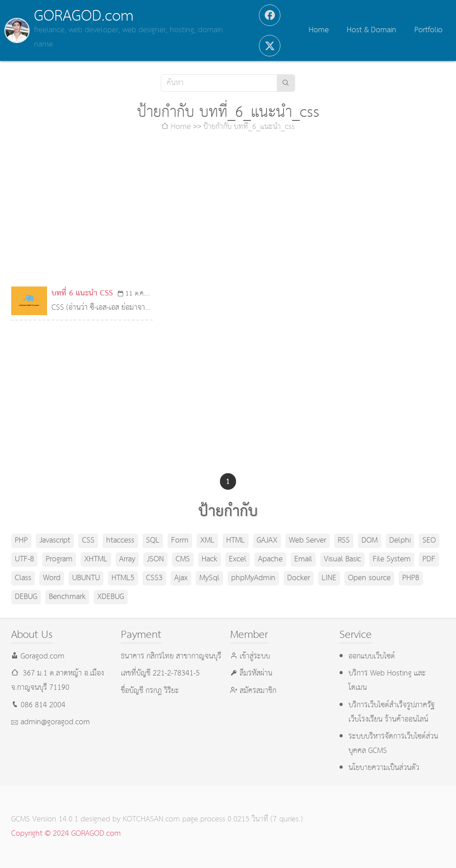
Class (23, 578)
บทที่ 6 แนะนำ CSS (82, 293)
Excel (238, 559)
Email (303, 559)
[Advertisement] (228, 210)
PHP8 (411, 578)
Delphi (400, 541)
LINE (329, 578)
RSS (344, 541)
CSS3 (154, 578)
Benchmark (67, 597)
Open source (369, 578)
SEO (429, 541)
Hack (209, 559)
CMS (183, 559)
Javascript (55, 541)
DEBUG (26, 597)
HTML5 (123, 578)
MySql (209, 578)
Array (127, 559)
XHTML (96, 559)
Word (52, 578)
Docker (299, 578)
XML (207, 541)
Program (59, 559)
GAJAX (267, 541)
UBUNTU (86, 578)
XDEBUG (111, 597)
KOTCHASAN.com (151, 819)
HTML (236, 541)
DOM (370, 541)
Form (180, 541)
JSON (155, 559)
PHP (21, 541)
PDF (429, 559)
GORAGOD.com (84, 16)
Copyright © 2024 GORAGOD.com (66, 834)
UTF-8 (24, 559)
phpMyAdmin (253, 578)
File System (392, 559)
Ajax (181, 578)
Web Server (308, 541)
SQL (153, 541)
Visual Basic (342, 559)
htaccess (120, 541)
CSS (88, 541)
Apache (270, 559)
